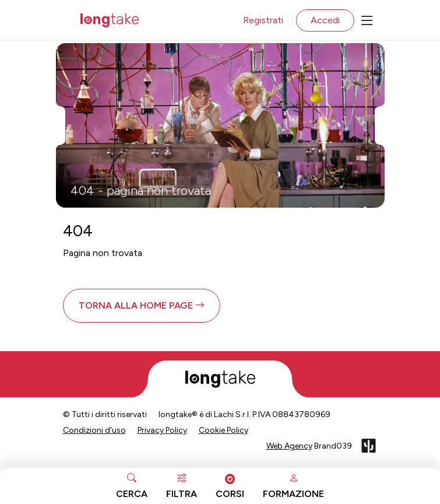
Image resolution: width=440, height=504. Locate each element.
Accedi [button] (325, 20)
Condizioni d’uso (94, 430)
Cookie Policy (223, 430)
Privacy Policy (162, 430)
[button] (142, 306)
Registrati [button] (263, 20)
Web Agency (289, 446)
